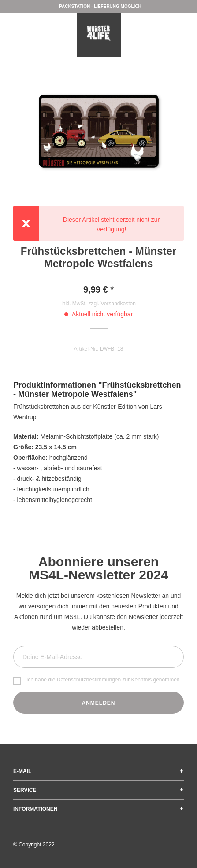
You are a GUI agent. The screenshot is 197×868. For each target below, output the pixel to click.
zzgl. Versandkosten (112, 304)
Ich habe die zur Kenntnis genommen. (104, 680)
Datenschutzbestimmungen (89, 680)
